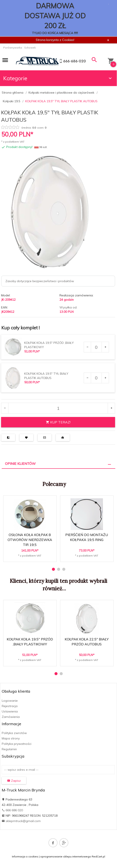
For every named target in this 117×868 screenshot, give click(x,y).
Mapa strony (11, 738)
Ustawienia (10, 711)
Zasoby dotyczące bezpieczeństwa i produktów (40, 281)
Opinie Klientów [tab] (20, 464)
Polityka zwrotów (14, 733)
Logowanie (10, 701)
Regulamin (9, 749)
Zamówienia (11, 717)
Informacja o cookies (25, 856)
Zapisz (14, 781)
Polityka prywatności (17, 744)
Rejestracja (10, 706)
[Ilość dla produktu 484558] (96, 378)
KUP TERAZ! (58, 422)
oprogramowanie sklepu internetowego (66, 856)
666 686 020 (12, 810)
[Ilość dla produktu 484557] (96, 347)
